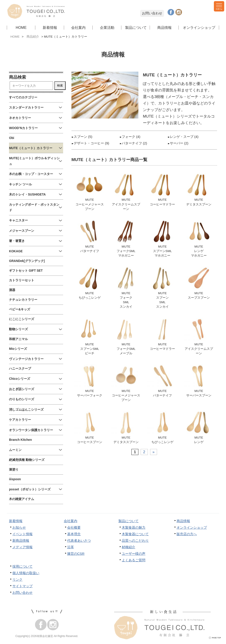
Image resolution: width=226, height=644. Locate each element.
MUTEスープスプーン (199, 283)
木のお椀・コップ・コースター (31, 174)
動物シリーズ (18, 329)
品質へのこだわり (135, 540)
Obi (12, 138)
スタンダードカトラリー (26, 108)
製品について (136, 27)
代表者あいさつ (79, 540)
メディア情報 (22, 547)
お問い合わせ (152, 13)
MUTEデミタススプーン (199, 190)
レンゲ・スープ (182, 137)
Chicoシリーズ (20, 379)
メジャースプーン (22, 231)
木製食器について (135, 534)
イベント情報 (22, 534)
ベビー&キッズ (20, 309)
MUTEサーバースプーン (199, 382)
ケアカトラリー (20, 420)
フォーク (129, 137)
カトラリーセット (22, 280)
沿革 (71, 547)
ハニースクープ (20, 369)
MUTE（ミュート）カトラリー (31, 148)
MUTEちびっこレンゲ (90, 283)
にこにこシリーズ (22, 319)
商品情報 (164, 27)
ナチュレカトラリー (23, 300)
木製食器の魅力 (134, 527)
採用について (22, 566)
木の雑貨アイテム (22, 499)
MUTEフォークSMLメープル (126, 337)
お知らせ (19, 527)
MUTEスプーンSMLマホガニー (162, 239)
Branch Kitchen (20, 440)
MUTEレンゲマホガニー (199, 239)
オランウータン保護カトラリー (31, 430)
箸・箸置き (17, 241)
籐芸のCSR (76, 554)
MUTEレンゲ (199, 429)
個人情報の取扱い (26, 573)
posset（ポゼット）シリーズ (30, 489)
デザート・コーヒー (89, 143)
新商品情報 (21, 540)
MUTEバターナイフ (90, 237)
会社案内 (78, 27)
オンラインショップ (199, 27)
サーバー (177, 143)
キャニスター (18, 220)
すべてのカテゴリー (23, 97)
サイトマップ (22, 586)
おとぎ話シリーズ (22, 389)
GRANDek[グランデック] (27, 261)
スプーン (80, 137)
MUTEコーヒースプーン (90, 429)
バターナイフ (132, 143)
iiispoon (15, 479)
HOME (21, 27)
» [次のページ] (154, 454)
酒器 (12, 290)
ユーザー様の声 (134, 554)
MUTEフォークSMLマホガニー (126, 239)
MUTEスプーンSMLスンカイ (162, 288)
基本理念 (74, 534)
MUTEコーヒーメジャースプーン (90, 192)
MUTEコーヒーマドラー (162, 190)
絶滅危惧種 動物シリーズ (27, 460)
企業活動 (107, 27)
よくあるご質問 (134, 560)
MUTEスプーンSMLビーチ (90, 337)
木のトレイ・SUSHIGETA (27, 195)
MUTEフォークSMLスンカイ (126, 288)
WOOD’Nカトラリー (23, 128)
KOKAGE (16, 251)
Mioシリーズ (18, 349)
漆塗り (14, 470)
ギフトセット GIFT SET (26, 271)
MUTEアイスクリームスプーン (126, 192)
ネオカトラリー (20, 118)
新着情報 (50, 27)
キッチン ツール (20, 184)
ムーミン (15, 450)
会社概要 (74, 527)
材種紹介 (129, 547)
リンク (17, 579)
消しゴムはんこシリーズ (26, 410)
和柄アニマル (18, 339)
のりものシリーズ (22, 399)
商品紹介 (33, 37)
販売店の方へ (187, 534)
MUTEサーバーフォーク (90, 382)
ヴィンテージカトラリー (26, 359)
